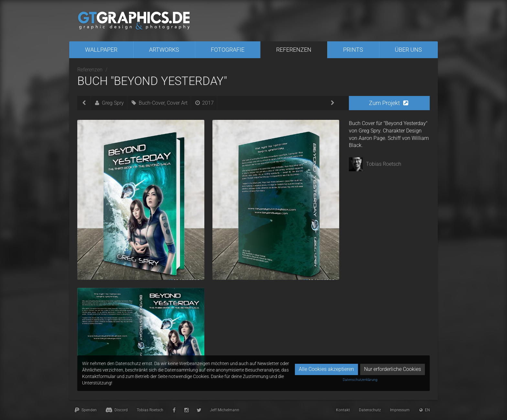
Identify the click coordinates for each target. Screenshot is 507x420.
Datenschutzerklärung (360, 380)
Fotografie (228, 50)
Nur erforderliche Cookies (393, 369)
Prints (353, 50)
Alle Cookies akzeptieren (326, 369)
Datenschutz (370, 410)
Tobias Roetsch (150, 410)
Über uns (408, 50)
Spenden (85, 410)
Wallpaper (101, 50)
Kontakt (343, 410)
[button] (389, 103)
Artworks (164, 50)
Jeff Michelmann (225, 410)
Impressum (400, 410)
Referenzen (294, 50)
